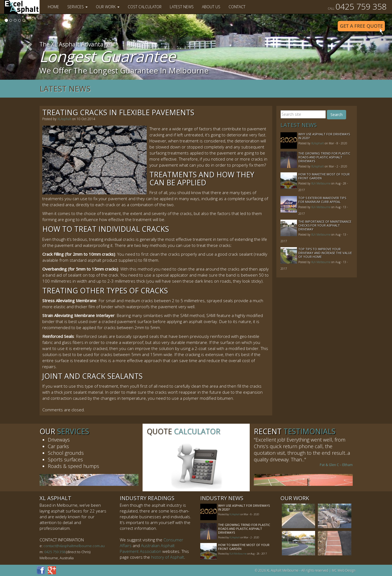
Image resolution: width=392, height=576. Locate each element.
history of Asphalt (168, 557)
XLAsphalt (64, 119)
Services (77, 7)
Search (337, 115)
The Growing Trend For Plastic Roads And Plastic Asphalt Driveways (324, 157)
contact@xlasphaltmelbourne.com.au (74, 546)
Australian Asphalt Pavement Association (147, 548)
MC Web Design (344, 570)
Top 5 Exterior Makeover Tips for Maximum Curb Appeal (322, 200)
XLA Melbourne (321, 183)
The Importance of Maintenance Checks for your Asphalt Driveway (325, 225)
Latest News (182, 7)
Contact (237, 7)
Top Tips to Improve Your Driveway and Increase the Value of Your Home (325, 253)
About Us (211, 7)
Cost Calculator (145, 7)
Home (53, 7)
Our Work (108, 7)
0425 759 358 (357, 6)
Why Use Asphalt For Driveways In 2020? (324, 136)
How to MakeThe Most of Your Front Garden (324, 176)
